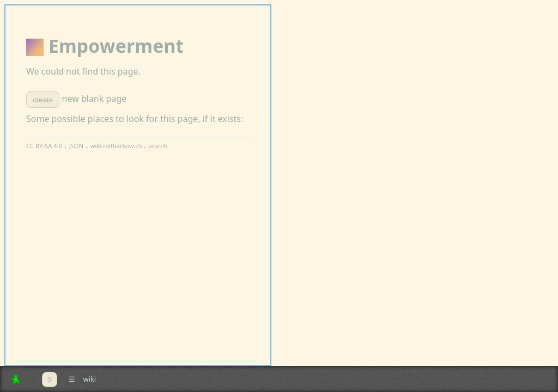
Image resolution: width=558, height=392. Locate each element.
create (43, 100)
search (158, 146)
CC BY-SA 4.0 (44, 146)
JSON (76, 146)
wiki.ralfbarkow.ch (117, 146)
